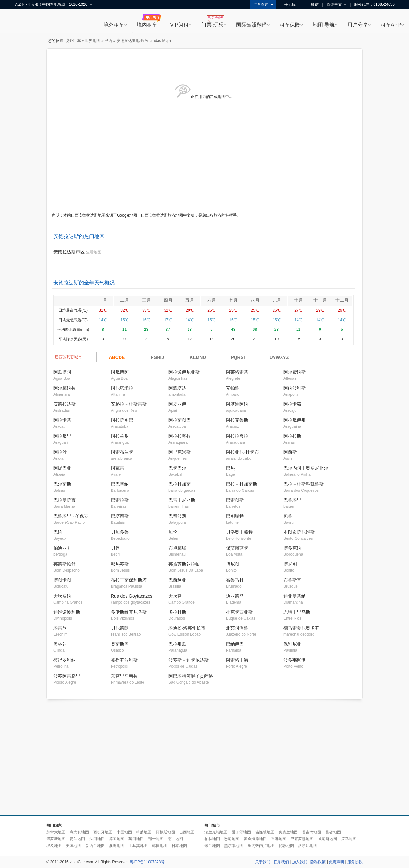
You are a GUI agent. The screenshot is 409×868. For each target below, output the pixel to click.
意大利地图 (79, 832)
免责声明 (336, 862)
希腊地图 (144, 832)
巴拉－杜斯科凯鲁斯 (304, 484)
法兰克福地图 (216, 832)
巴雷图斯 (235, 500)
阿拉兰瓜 (120, 436)
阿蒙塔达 (177, 388)
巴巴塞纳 (120, 484)
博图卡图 (62, 580)
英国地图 (136, 839)
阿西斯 (290, 452)
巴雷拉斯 (120, 500)
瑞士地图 (156, 839)
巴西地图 (187, 832)
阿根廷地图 (166, 832)
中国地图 (124, 832)
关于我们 (263, 862)
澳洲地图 (117, 846)
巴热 (230, 468)
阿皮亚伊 (177, 404)
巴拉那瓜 (177, 644)
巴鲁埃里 (292, 500)
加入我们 (300, 862)
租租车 (23, 21)
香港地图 (279, 839)
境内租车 (147, 25)
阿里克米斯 (180, 452)
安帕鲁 (233, 388)
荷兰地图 (77, 839)
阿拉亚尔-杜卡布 (242, 452)
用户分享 (358, 25)
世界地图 (93, 41)
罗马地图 (349, 839)
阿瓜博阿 (62, 372)
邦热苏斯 (120, 564)
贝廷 (115, 548)
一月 (103, 300)
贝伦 (173, 532)
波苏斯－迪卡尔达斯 (189, 660)
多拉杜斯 (177, 612)
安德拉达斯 (65, 404)
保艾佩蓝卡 (237, 548)
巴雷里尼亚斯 (182, 500)
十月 (298, 300)
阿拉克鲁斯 (237, 420)
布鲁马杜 (235, 580)
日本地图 (179, 846)
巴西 (108, 41)
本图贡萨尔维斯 (299, 532)
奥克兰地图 (288, 832)
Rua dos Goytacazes (132, 596)
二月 (125, 300)
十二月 (342, 300)
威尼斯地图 (328, 839)
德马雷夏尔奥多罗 (301, 628)
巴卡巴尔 (177, 468)
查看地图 (94, 252)
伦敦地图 (286, 846)
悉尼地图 (232, 839)
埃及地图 (54, 846)
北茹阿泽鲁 (237, 628)
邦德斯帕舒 (65, 564)
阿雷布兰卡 (122, 452)
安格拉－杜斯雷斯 (129, 404)
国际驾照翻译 (251, 25)
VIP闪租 (179, 25)
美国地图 (73, 846)
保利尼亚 (292, 644)
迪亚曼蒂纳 (295, 596)
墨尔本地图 (234, 846)
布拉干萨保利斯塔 (129, 580)
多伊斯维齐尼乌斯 (129, 612)
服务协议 (355, 862)
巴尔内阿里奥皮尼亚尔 (306, 468)
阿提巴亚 (62, 468)
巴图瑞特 (235, 516)
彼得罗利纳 (65, 660)
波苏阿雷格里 (67, 676)
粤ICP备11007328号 (147, 862)
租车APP (391, 25)
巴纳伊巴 (235, 644)
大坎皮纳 (62, 596)
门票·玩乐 (212, 25)
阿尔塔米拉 (122, 388)
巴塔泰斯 (120, 516)
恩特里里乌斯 (297, 612)
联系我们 (281, 862)
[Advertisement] (149, 758)
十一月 (320, 300)
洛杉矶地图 (308, 846)
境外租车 (114, 25)
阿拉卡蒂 (62, 420)
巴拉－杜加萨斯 (242, 484)
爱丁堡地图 (241, 832)
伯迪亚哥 (62, 548)
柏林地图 (212, 839)
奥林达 (60, 644)
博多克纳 (292, 548)
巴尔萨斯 (62, 484)
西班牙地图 (103, 832)
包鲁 (288, 516)
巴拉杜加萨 (180, 484)
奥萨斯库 (120, 644)
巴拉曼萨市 (65, 500)
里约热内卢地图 (261, 846)
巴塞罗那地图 (302, 839)
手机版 (288, 4)
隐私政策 (318, 862)
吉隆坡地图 (265, 832)
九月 (277, 300)
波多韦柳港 (295, 660)
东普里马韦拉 (124, 676)
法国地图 (97, 839)
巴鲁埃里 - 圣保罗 (71, 516)
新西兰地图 (95, 846)
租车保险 (290, 25)
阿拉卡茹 (292, 404)
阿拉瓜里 (62, 436)
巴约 (58, 532)
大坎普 (175, 596)
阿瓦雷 (118, 468)
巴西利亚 (177, 580)
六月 (212, 300)
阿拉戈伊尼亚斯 (184, 372)
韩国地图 (160, 846)
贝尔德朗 (120, 628)
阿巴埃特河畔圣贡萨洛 (191, 676)
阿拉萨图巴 (122, 420)
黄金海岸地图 (255, 839)
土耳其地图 (138, 846)
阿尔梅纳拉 (65, 388)
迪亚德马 (235, 596)
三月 (146, 300)
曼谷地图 (333, 832)
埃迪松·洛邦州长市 (187, 628)
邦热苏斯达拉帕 (184, 564)
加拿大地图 (56, 832)
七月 (233, 300)
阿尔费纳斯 (295, 372)
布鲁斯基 (292, 580)
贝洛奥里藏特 (239, 532)
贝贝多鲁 (120, 532)
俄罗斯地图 (56, 839)
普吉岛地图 (312, 832)
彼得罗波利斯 (124, 660)
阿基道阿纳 (237, 404)
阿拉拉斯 (292, 436)
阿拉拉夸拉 (180, 436)
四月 (168, 300)
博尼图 (233, 564)
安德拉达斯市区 (69, 252)
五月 (190, 300)
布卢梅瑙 (177, 548)
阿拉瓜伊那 (295, 420)
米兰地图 (212, 846)
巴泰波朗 (177, 516)
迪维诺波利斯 (67, 612)
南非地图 (175, 839)
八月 (255, 300)
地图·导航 (324, 25)
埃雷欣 (60, 628)
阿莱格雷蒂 (237, 372)
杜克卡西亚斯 (239, 612)
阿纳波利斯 (295, 388)
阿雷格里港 (237, 660)
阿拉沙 (60, 452)
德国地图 (117, 839)
